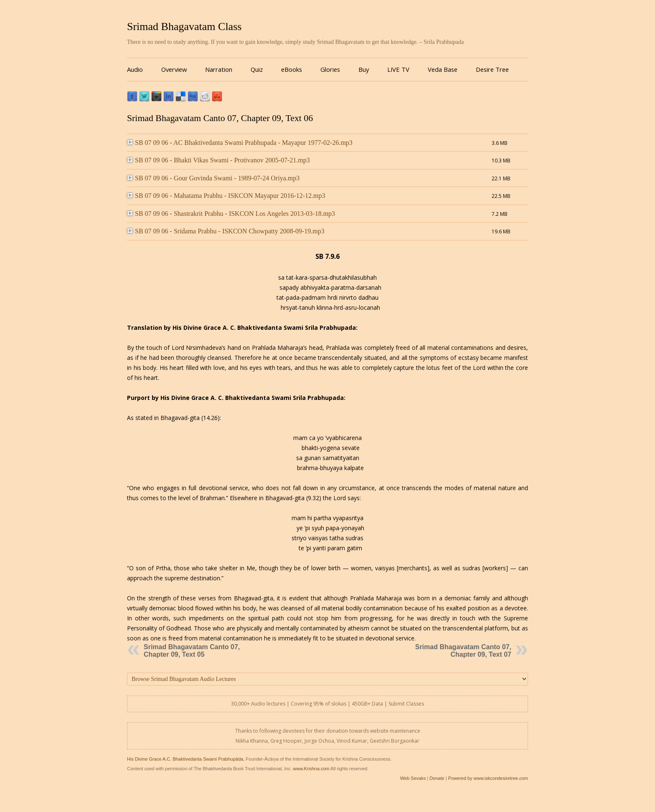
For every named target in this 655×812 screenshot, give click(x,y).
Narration (219, 69)
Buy (364, 69)
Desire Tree (492, 69)
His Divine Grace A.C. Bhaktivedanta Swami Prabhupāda (185, 759)
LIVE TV (398, 69)
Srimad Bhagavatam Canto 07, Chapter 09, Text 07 (463, 651)
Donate (437, 778)
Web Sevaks (413, 778)
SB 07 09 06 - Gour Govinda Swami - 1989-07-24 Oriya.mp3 (213, 178)
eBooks (292, 69)
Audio (135, 69)
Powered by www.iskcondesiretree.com (488, 778)
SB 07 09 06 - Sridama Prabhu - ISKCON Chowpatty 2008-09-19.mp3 (226, 231)
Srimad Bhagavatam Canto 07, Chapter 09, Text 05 (192, 651)
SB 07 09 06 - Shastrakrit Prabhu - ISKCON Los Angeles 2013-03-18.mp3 (231, 214)
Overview (174, 69)
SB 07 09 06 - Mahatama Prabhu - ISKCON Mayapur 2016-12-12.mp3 (226, 196)
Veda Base (443, 69)
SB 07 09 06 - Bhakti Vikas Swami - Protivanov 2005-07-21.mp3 (218, 160)
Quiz (257, 69)
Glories (330, 69)
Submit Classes (406, 704)
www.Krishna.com (311, 769)
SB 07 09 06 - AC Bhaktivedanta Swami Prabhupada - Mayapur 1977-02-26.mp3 (240, 143)
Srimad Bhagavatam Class (184, 27)
